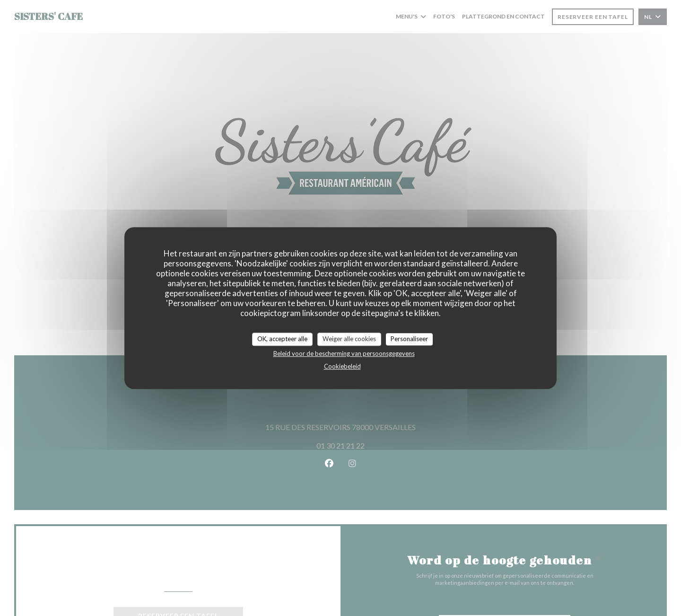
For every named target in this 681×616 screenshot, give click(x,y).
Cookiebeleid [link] (342, 366)
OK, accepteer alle (282, 339)
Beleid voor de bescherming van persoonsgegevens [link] (344, 353)
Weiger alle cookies (349, 339)
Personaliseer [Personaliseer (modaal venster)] (409, 339)
